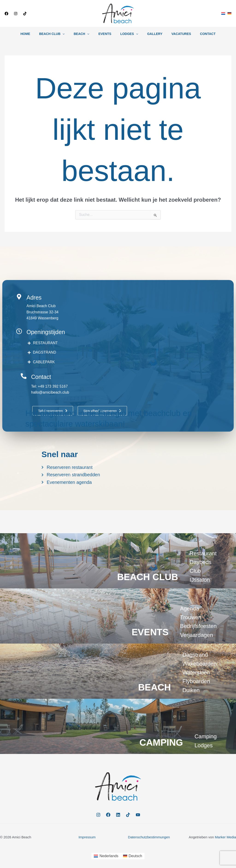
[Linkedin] (118, 815)
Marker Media (225, 837)
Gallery (151, 34)
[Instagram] (16, 14)
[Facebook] (6, 14)
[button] (50, 13)
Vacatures (175, 34)
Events (106, 34)
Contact (199, 34)
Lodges (128, 34)
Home (34, 34)
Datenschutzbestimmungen (149, 837)
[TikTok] (25, 14)
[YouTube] (138, 815)
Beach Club (58, 34)
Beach (85, 34)
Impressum (87, 837)
